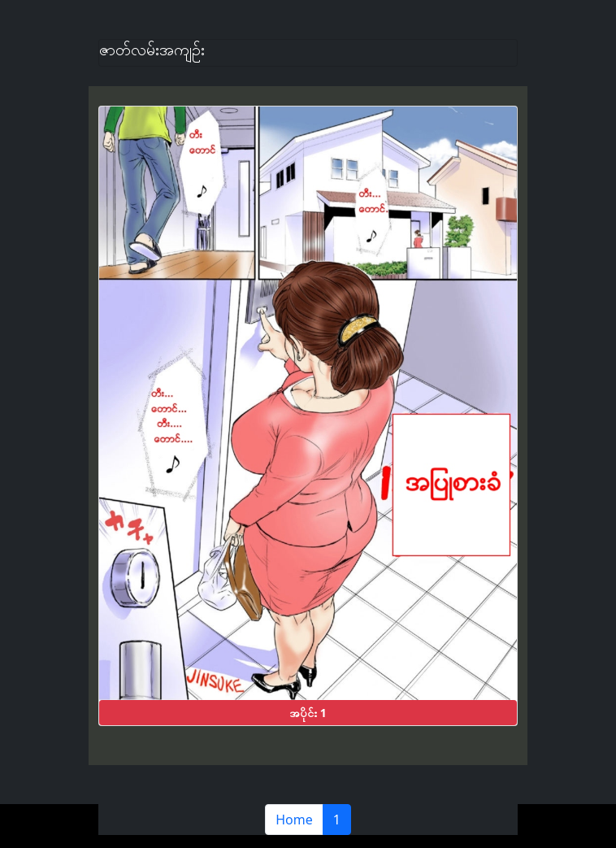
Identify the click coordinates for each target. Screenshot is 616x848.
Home (294, 820)
